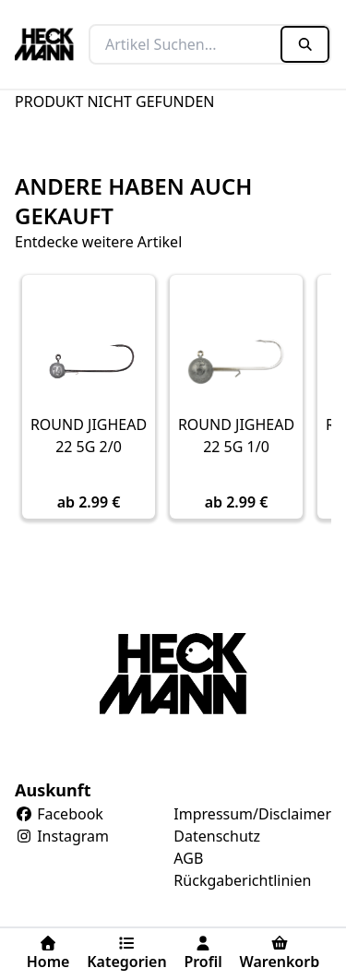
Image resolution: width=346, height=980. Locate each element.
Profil (203, 954)
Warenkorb (279, 954)
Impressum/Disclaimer (252, 814)
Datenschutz (217, 836)
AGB (188, 858)
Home (48, 954)
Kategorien (127, 954)
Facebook (59, 814)
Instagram (62, 836)
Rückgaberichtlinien (242, 880)
